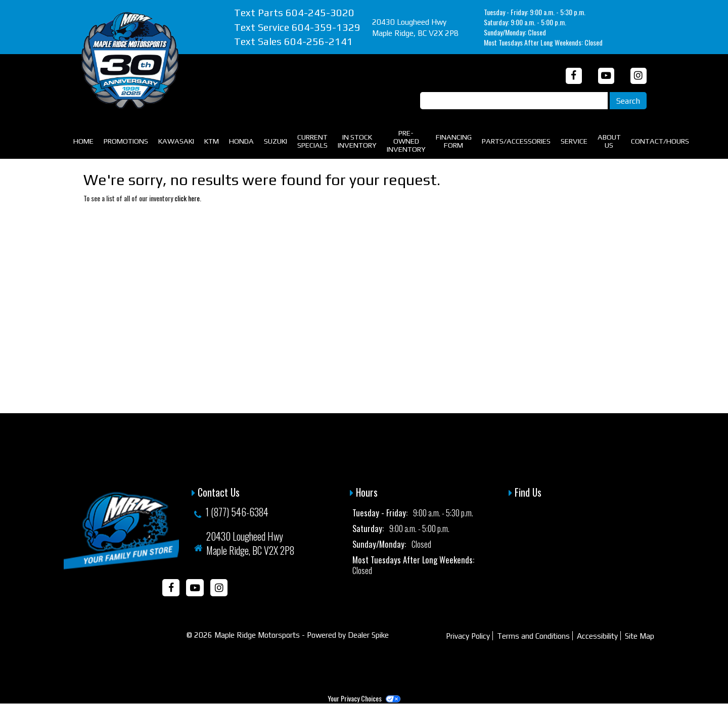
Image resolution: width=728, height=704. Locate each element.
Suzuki (276, 141)
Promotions (126, 141)
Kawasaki (176, 141)
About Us (609, 141)
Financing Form (454, 141)
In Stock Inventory (357, 141)
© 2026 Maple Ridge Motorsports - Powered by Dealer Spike (288, 635)
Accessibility (597, 636)
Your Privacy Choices (364, 698)
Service (574, 141)
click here (187, 198)
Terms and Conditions (533, 636)
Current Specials (312, 141)
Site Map (640, 636)
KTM (212, 141)
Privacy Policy (468, 636)
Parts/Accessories (516, 141)
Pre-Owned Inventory (406, 141)
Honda (241, 141)
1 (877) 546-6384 (237, 512)
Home (83, 141)
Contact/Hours (660, 141)
